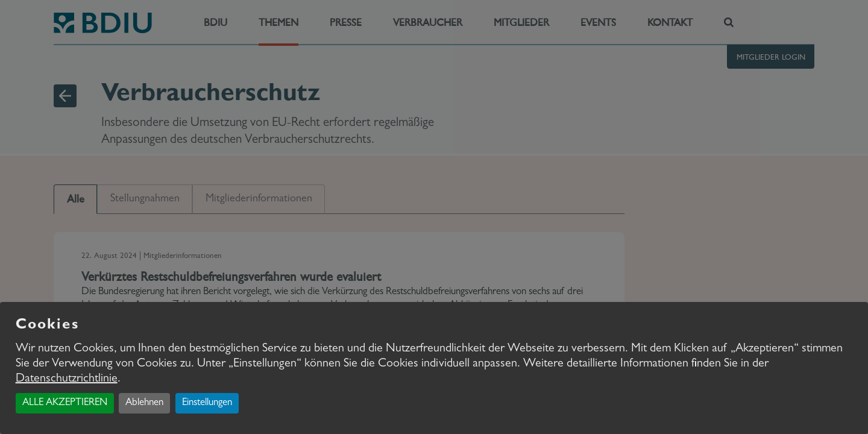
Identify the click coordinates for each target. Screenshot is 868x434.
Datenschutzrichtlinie (67, 379)
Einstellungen (207, 403)
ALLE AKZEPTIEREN (65, 403)
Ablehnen (144, 403)
